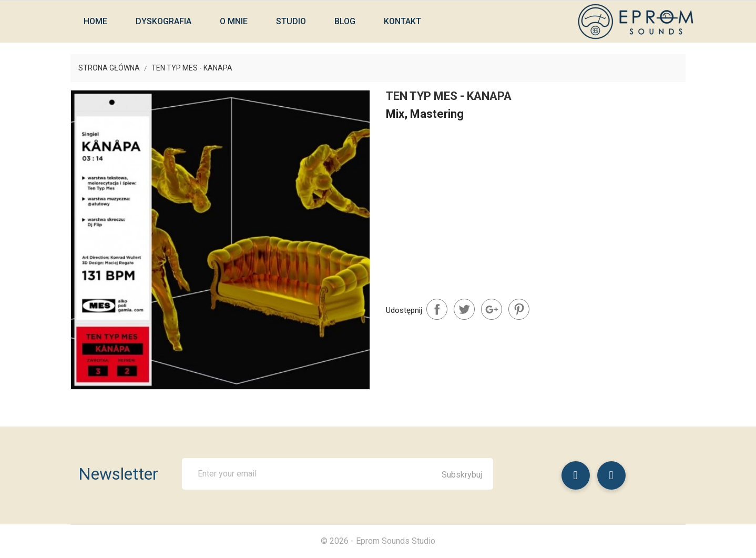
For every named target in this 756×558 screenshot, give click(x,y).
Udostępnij (437, 309)
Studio (291, 21)
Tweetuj (464, 309)
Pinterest (519, 309)
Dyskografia (164, 21)
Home (95, 21)
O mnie (234, 21)
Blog (345, 21)
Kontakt (402, 21)
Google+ (492, 309)
